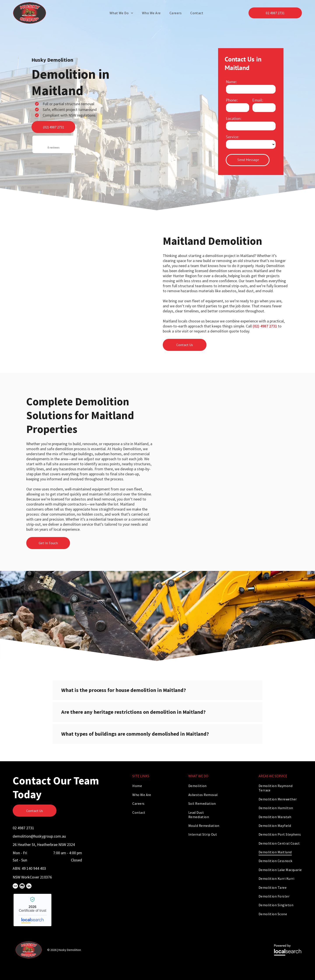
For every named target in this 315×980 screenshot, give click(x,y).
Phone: (232, 100)
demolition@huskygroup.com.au (39, 836)
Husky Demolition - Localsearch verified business (32, 910)
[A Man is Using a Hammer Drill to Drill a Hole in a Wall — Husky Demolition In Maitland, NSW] (89, 283)
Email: (258, 100)
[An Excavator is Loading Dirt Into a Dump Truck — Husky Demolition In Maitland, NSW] (226, 444)
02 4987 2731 (23, 828)
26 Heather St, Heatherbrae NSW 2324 (44, 844)
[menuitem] (122, 13)
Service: (233, 137)
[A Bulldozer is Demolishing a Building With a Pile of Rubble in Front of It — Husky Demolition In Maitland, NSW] (177, 112)
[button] (157, 690)
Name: (231, 82)
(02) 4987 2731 (265, 326)
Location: (234, 118)
